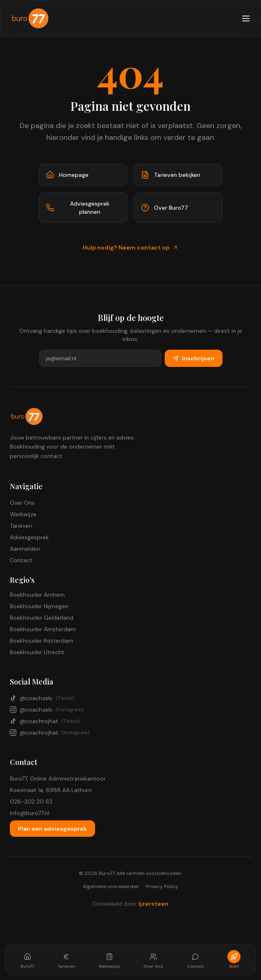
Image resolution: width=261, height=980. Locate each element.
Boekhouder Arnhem (37, 595)
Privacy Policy (162, 886)
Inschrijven (194, 358)
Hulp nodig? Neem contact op (130, 247)
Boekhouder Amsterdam (43, 629)
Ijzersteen (153, 904)
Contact (21, 560)
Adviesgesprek (29, 537)
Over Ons (22, 503)
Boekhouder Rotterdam (42, 641)
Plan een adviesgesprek (52, 829)
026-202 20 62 (31, 801)
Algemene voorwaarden (111, 886)
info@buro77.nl (30, 813)
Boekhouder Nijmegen (39, 606)
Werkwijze (23, 514)
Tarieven (21, 526)
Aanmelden (25, 549)
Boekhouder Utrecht (37, 652)
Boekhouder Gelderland (42, 618)
